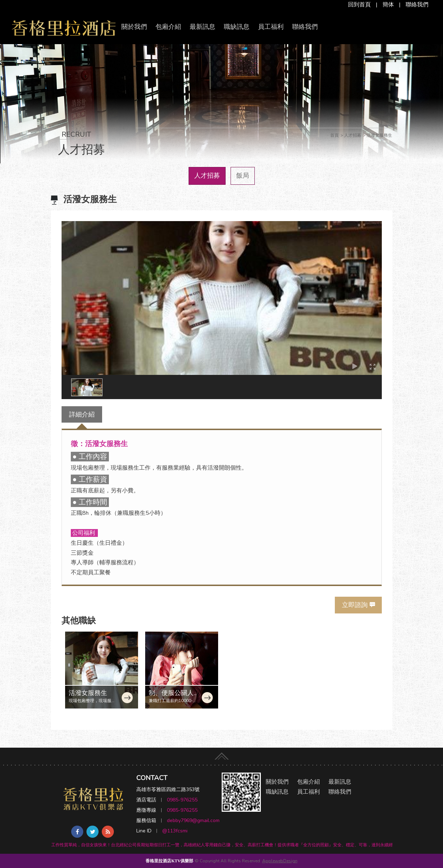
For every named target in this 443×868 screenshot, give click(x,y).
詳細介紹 (82, 414)
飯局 (243, 176)
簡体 (388, 5)
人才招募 (207, 176)
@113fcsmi (175, 831)
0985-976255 (182, 800)
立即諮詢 (355, 605)
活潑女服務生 (88, 693)
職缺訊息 (237, 27)
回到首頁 (359, 5)
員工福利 (271, 27)
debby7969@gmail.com (193, 820)
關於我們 (134, 27)
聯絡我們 (417, 5)
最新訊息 (202, 27)
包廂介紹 (168, 27)
